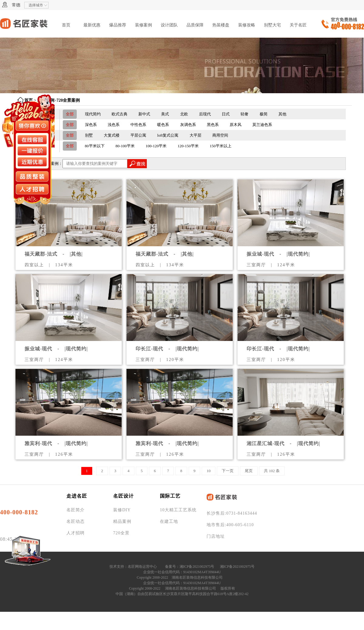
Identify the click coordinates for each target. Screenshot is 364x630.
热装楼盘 (221, 25)
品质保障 (195, 25)
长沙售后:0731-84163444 (232, 513)
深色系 (91, 125)
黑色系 (213, 125)
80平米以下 (95, 146)
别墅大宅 (272, 25)
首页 (66, 25)
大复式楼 (112, 135)
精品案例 (122, 521)
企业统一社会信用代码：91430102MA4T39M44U (182, 572)
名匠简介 (76, 510)
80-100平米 (125, 146)
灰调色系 (188, 125)
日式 (226, 114)
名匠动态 (76, 521)
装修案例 (143, 25)
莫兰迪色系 (262, 125)
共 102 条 (272, 471)
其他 (282, 114)
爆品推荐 (118, 25)
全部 (70, 114)
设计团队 (169, 25)
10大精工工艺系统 (178, 510)
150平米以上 (221, 146)
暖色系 (163, 125)
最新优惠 (92, 25)
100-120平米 (156, 146)
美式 (165, 114)
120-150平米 (188, 146)
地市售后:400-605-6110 (230, 525)
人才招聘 (76, 533)
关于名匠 (298, 25)
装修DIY (122, 510)
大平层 (195, 135)
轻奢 (244, 114)
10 (209, 471)
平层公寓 (138, 135)
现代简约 (93, 114)
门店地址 (216, 536)
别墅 (89, 135)
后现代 (205, 114)
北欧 (184, 114)
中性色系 (138, 125)
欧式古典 (120, 114)
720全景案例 (68, 100)
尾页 (249, 471)
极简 (264, 114)
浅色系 (114, 125)
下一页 (228, 471)
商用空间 (220, 135)
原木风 (236, 125)
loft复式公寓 (168, 135)
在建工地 (169, 521)
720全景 (121, 533)
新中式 (144, 114)
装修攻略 (247, 25)
